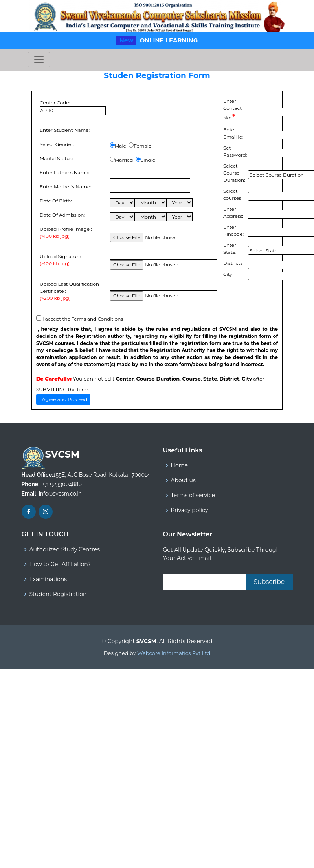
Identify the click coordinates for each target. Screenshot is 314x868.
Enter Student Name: (65, 130)
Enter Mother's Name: (65, 187)
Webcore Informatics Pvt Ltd (174, 653)
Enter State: (230, 249)
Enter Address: (233, 212)
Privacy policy (190, 510)
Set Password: (235, 151)
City (228, 274)
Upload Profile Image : (66, 233)
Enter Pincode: (233, 231)
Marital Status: (56, 158)
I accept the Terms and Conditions (83, 319)
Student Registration (58, 594)
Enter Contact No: (232, 110)
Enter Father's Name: (64, 172)
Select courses (232, 194)
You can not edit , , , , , (144, 379)
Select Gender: (57, 144)
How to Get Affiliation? (60, 564)
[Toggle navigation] (39, 60)
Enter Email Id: (233, 133)
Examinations (48, 579)
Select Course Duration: (234, 173)
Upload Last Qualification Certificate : (73, 291)
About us (183, 480)
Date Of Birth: (56, 201)
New (127, 40)
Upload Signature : (62, 260)
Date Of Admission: (62, 215)
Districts (233, 263)
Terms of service (193, 495)
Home (179, 465)
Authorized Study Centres (65, 549)
